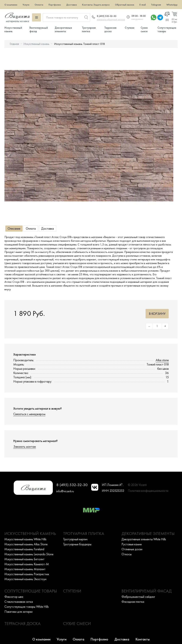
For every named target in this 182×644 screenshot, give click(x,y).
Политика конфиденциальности (148, 491)
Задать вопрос (101, 5)
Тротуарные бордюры (77, 544)
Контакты (87, 5)
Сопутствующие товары (31, 591)
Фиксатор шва (14, 597)
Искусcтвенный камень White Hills (25, 539)
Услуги (26, 5)
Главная (14, 44)
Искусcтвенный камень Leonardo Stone (29, 554)
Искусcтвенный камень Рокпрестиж (27, 574)
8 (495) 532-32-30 (107, 16)
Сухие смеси (144, 30)
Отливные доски (132, 549)
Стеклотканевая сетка (19, 602)
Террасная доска (110, 30)
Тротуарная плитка (89, 30)
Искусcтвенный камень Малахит (25, 569)
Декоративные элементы (63, 30)
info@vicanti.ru (65, 491)
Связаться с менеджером (29, 414)
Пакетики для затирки (18, 612)
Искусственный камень (36, 44)
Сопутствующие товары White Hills (27, 607)
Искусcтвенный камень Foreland (24, 549)
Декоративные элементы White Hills (144, 539)
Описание (14, 228)
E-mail (143, 5)
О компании (11, 5)
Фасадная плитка (133, 602)
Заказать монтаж (25, 446)
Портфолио (55, 5)
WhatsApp (172, 5)
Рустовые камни (132, 544)
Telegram (156, 5)
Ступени (130, 28)
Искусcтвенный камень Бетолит (24, 559)
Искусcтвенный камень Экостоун (25, 579)
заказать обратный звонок (111, 19)
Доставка (72, 5)
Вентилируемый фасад (147, 591)
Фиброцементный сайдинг (138, 597)
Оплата (39, 5)
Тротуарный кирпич (75, 539)
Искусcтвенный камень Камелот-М (27, 564)
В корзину (157, 314)
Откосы (127, 554)
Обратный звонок (125, 5)
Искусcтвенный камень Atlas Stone (26, 544)
